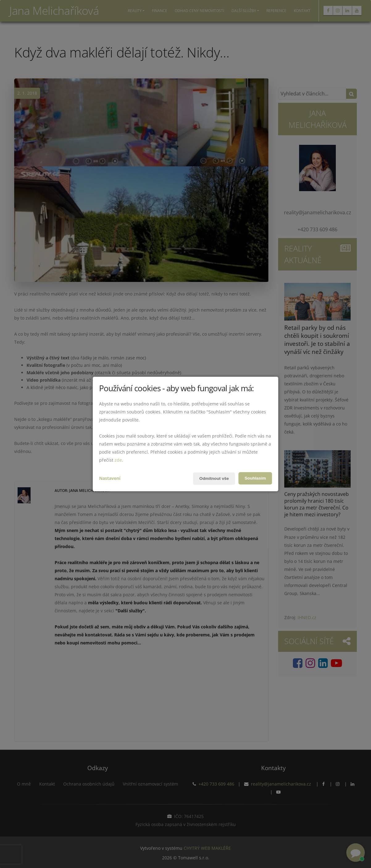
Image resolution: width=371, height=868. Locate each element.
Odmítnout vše (213, 479)
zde (118, 460)
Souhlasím (255, 478)
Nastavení (110, 478)
